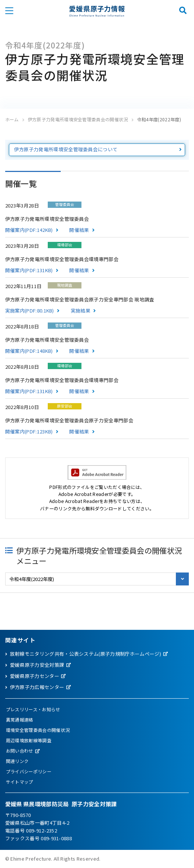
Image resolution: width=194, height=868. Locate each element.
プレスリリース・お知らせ (33, 709)
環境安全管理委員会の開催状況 (38, 730)
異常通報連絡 (20, 720)
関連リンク (17, 761)
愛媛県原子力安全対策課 (37, 665)
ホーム (12, 119)
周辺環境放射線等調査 (29, 740)
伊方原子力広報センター (37, 687)
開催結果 (79, 230)
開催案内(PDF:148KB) (29, 351)
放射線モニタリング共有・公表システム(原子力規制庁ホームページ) (86, 654)
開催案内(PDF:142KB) (29, 230)
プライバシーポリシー (29, 771)
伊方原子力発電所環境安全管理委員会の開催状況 (78, 119)
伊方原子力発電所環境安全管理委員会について (66, 149)
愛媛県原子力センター (35, 676)
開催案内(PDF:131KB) (29, 270)
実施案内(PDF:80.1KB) (30, 310)
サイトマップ (20, 782)
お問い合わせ (20, 751)
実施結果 (81, 310)
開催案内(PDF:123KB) (29, 431)
